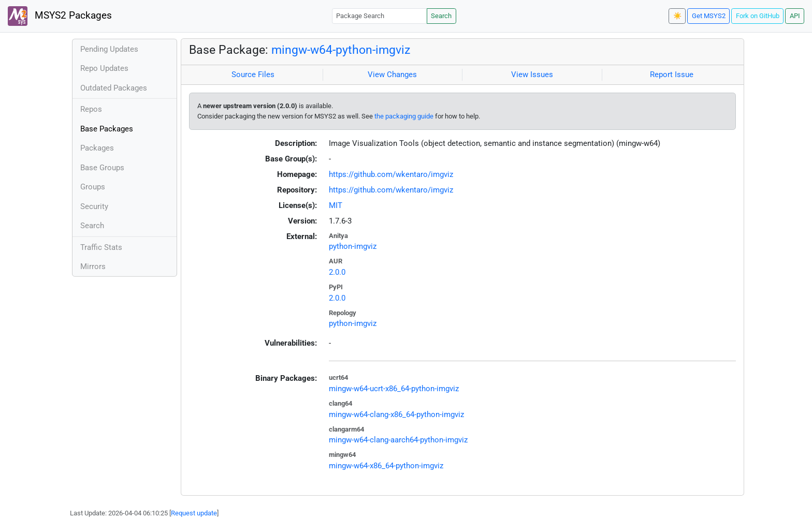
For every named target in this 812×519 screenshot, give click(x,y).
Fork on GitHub (758, 16)
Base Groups (102, 168)
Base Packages (107, 129)
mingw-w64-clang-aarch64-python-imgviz (398, 440)
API (795, 16)
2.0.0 (337, 272)
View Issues (532, 75)
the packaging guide (404, 116)
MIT (336, 205)
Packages (97, 148)
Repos (91, 109)
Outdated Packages (114, 88)
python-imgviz (353, 246)
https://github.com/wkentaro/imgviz (391, 174)
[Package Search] (380, 16)
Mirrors (93, 266)
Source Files (253, 75)
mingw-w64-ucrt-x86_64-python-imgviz (394, 389)
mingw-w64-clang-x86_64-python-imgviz (396, 414)
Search (441, 16)
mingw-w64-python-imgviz (341, 50)
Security (94, 206)
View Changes (392, 75)
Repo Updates (104, 68)
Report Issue (672, 75)
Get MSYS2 (709, 16)
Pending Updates (109, 49)
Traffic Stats (101, 247)
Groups (93, 187)
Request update (194, 513)
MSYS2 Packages (60, 16)
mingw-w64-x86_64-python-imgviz (386, 466)
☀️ (677, 16)
